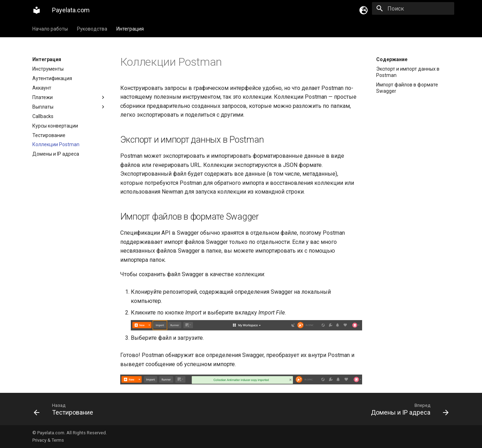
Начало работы (50, 29)
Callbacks (43, 116)
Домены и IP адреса (56, 154)
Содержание (392, 59)
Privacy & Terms (48, 440)
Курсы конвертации (55, 126)
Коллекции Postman (56, 144)
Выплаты (69, 107)
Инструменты (48, 69)
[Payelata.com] (37, 10)
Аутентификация (52, 78)
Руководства (92, 29)
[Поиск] (413, 8)
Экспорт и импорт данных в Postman (408, 72)
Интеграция (130, 29)
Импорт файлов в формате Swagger (407, 88)
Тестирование (49, 135)
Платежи (69, 97)
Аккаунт (42, 88)
